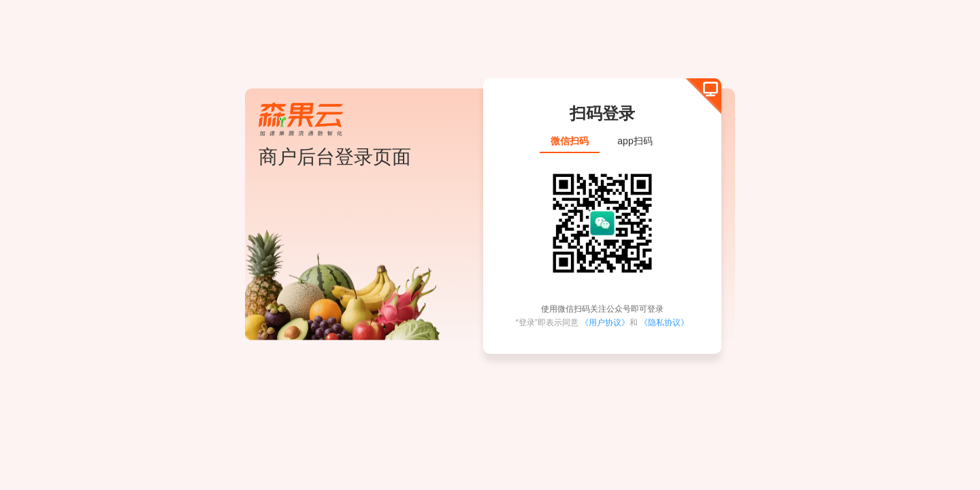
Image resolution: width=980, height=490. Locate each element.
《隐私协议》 (664, 323)
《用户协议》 (605, 323)
